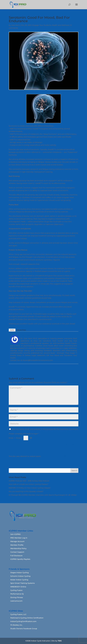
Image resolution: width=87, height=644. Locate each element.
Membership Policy (18, 548)
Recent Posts (21, 330)
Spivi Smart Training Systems (23, 583)
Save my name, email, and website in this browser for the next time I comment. (45, 429)
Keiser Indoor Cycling (19, 580)
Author (12, 330)
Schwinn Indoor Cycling (20, 576)
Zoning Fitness (17, 597)
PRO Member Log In (19, 538)
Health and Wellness (61, 25)
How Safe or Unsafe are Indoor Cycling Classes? (28, 484)
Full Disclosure (16, 556)
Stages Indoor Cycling (20, 573)
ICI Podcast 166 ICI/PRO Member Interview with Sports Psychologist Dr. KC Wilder (43, 495)
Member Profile (17, 545)
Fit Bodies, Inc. (16, 625)
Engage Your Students (42, 25)
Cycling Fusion (16, 590)
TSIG (60, 641)
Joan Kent (15, 25)
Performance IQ (17, 594)
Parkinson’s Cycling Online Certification (27, 618)
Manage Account (17, 541)
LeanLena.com (16, 601)
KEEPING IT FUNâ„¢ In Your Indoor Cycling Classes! (30, 488)
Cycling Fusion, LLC (18, 614)
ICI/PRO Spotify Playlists (20, 559)
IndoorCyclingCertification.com (23, 621)
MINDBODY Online (18, 587)
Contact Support (17, 552)
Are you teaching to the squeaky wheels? (26, 491)
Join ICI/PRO (15, 534)
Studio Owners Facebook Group (24, 629)
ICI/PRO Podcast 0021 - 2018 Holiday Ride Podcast (29, 481)
